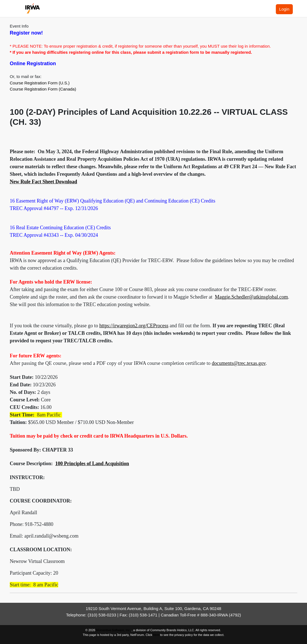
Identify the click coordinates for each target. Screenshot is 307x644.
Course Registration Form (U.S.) (40, 83)
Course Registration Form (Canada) (43, 89)
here (156, 635)
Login (284, 9)
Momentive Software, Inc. (114, 630)
